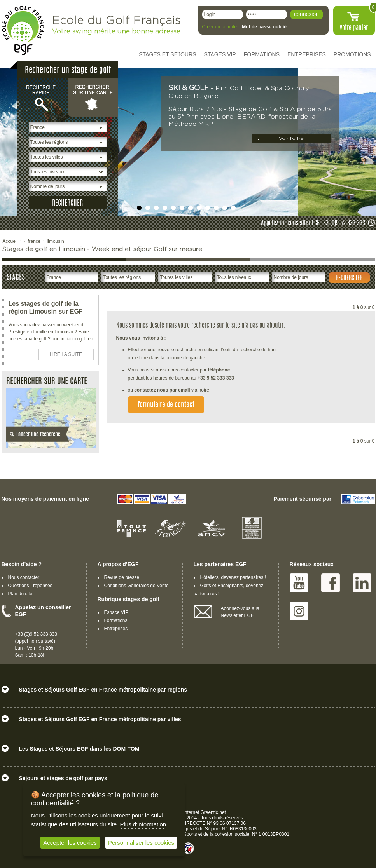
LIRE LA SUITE (66, 354)
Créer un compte (219, 27)
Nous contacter (24, 577)
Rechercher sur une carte (93, 97)
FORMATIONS (262, 54)
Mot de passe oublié (264, 27)
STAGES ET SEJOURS (167, 54)
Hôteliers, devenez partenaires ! (233, 577)
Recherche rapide (42, 97)
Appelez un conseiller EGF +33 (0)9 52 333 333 (313, 223)
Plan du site (20, 594)
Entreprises (116, 629)
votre (354, 28)
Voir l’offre (291, 138)
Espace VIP (116, 612)
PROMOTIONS (352, 54)
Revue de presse (122, 577)
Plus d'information (143, 824)
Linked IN (362, 583)
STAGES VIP (220, 54)
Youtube (299, 583)
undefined (139, 208)
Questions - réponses (30, 586)
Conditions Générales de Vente (136, 586)
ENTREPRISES (307, 54)
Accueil (10, 241)
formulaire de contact (166, 405)
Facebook (331, 583)
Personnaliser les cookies (141, 843)
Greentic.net (213, 812)
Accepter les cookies (70, 843)
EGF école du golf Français (23, 31)
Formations (116, 620)
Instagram (299, 611)
